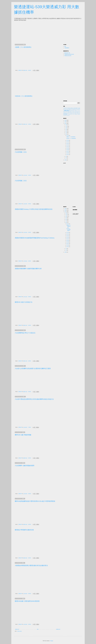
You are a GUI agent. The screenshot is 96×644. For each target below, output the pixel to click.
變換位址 (76, 111)
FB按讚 (71, 113)
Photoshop (65, 115)
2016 (66, 160)
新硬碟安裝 (70, 109)
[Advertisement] (27, 32)
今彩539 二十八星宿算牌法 (24, 96)
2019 (66, 120)
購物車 (71, 111)
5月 (66, 156)
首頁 (38, 629)
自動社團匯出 (76, 108)
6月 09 (68, 148)
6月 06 (68, 153)
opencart (79, 114)
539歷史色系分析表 (68, 56)
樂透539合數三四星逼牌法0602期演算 (27, 601)
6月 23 (68, 144)
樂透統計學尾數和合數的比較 (24, 530)
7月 (66, 133)
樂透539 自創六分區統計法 (24, 302)
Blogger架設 (70, 112)
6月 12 (68, 147)
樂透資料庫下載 (67, 53)
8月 (66, 131)
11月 (66, 126)
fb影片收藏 (74, 113)
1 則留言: (30, 427)
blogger (79, 111)
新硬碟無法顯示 (75, 109)
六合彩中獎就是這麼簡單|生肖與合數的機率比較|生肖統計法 (34, 399)
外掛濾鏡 (68, 108)
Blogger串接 (65, 112)
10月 (66, 128)
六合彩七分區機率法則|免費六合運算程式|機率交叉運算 (33, 369)
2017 (66, 123)
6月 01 (68, 154)
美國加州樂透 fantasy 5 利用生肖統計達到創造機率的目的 (34, 209)
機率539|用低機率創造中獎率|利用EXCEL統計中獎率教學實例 (35, 501)
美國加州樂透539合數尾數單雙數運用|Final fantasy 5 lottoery (35, 238)
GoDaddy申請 (70, 114)
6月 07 (68, 151)
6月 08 (68, 150)
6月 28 (68, 140)
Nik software (75, 114)
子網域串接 (65, 108)
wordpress (68, 115)
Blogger (52, 641)
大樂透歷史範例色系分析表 (69, 54)
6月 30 (68, 136)
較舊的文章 (58, 629)
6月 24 (68, 142)
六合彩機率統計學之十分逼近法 (25, 333)
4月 (66, 158)
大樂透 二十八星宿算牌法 (23, 47)
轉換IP (73, 111)
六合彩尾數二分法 (21, 152)
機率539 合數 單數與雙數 (23, 435)
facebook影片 (77, 112)
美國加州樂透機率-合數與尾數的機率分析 (28, 269)
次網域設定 (72, 108)
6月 (66, 134)
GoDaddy (65, 114)
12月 (66, 125)
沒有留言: (30, 70)
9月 (66, 129)
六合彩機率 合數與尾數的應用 (25, 466)
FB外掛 (68, 113)
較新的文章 (17, 629)
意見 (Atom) (19, 631)
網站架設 (67, 111)
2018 (66, 122)
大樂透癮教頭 (67, 48)
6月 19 (68, 145)
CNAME (73, 112)
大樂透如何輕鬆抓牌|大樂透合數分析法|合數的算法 (31, 565)
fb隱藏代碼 (78, 113)
